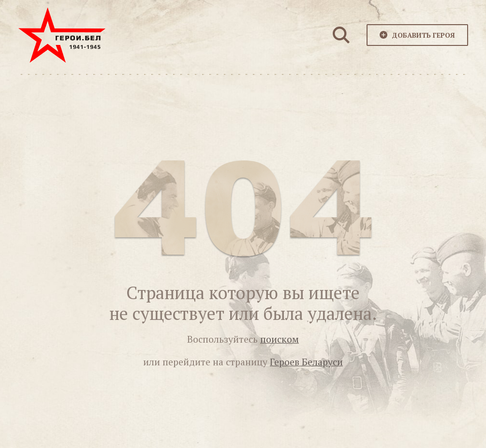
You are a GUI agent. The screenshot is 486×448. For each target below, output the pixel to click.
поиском (280, 339)
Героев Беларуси (306, 362)
